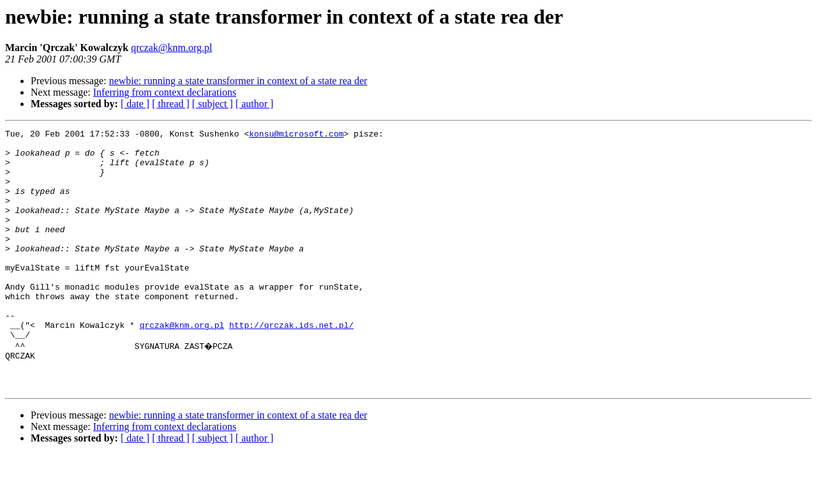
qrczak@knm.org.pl (171, 48)
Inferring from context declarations (165, 92)
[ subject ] (213, 104)
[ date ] (135, 104)
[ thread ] (171, 104)
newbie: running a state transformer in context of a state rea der (238, 81)
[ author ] (255, 104)
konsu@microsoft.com (296, 135)
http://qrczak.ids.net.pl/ (291, 365)
